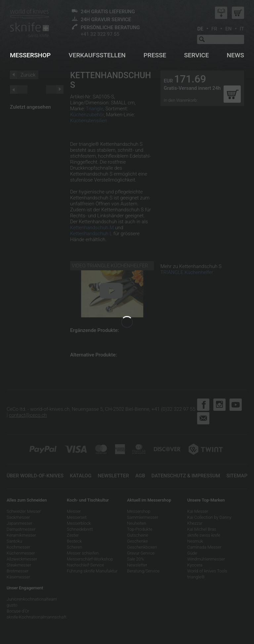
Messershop (30, 55)
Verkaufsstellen (97, 55)
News (235, 55)
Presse (155, 55)
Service (197, 55)
